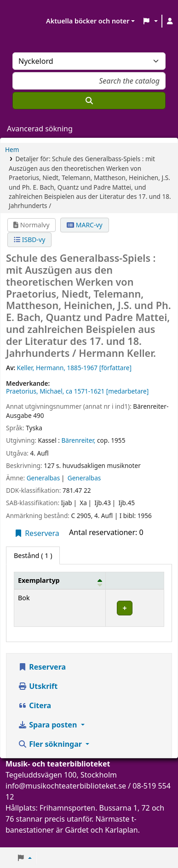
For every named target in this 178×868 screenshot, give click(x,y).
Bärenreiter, (78, 440)
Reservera (37, 533)
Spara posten (48, 725)
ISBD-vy (29, 240)
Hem (12, 149)
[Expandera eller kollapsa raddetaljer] (135, 608)
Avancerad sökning (40, 129)
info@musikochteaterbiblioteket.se (66, 786)
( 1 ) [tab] (33, 555)
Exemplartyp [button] (39, 580)
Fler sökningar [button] (51, 744)
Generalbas (43, 478)
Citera (34, 705)
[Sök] (89, 101)
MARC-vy (85, 225)
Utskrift (38, 686)
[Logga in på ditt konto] (170, 21)
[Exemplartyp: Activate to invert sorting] (60, 581)
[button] (150, 21)
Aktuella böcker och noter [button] (88, 21)
